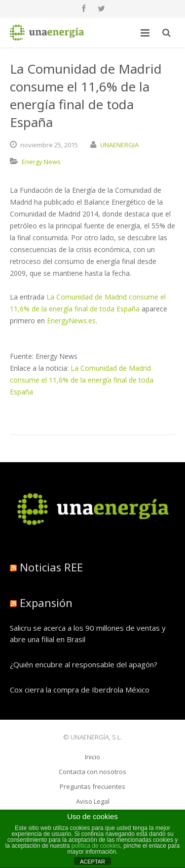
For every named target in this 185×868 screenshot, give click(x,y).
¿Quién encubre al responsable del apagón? (84, 664)
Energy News (41, 162)
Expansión (46, 603)
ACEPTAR (92, 862)
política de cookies (96, 846)
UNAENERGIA (119, 145)
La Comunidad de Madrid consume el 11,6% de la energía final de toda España (82, 380)
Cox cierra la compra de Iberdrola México (80, 690)
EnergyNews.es (71, 321)
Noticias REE (51, 567)
